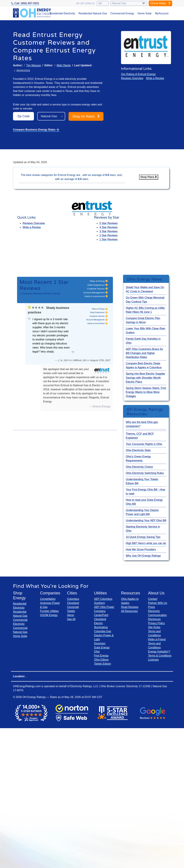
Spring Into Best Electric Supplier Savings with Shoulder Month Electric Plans (146, 378)
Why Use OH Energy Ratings (143, 556)
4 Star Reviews (109, 227)
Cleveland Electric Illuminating (101, 623)
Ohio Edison (101, 660)
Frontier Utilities (49, 611)
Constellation (48, 599)
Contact (153, 599)
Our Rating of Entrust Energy (138, 74)
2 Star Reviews (109, 235)
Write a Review (155, 78)
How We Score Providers (141, 549)
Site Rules (154, 627)
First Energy (101, 656)
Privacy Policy (156, 623)
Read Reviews (130, 607)
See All (71, 619)
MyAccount (162, 13)
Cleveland (73, 603)
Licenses (153, 660)
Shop (86, 116)
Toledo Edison (103, 664)
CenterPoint (101, 615)
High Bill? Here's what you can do (146, 543)
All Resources (129, 611)
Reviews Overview (132, 78)
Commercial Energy (122, 13)
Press (152, 607)
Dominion (100, 643)
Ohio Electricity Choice (139, 467)
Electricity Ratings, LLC (84, 686)
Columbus (73, 599)
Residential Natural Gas (93, 13)
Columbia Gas (103, 631)
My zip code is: (86, 3)
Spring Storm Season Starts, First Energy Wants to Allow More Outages (146, 392)
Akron (71, 615)
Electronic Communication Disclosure (157, 615)
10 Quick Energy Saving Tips (143, 537)
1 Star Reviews (109, 239)
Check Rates (160, 3)
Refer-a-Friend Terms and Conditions (157, 643)
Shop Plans (149, 177)
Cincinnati (73, 607)
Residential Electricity (62, 13)
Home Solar (144, 13)
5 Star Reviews (109, 223)
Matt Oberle (64, 65)
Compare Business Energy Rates (36, 130)
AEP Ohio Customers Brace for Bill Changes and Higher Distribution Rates (144, 353)
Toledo (71, 611)
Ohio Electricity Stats (138, 450)
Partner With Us (158, 603)
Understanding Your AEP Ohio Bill (146, 520)
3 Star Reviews (109, 231)
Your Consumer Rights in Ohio (144, 444)
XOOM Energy (49, 615)
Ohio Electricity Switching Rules (145, 473)
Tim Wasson (34, 65)
